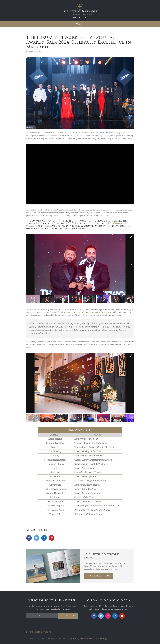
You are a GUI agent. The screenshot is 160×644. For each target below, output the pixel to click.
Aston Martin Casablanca (100, 312)
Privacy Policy (79, 639)
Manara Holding (81, 312)
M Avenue (68, 312)
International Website (38, 632)
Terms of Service (96, 639)
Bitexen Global (56, 312)
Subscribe (68, 616)
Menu (79, 24)
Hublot (115, 312)
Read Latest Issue (99, 576)
